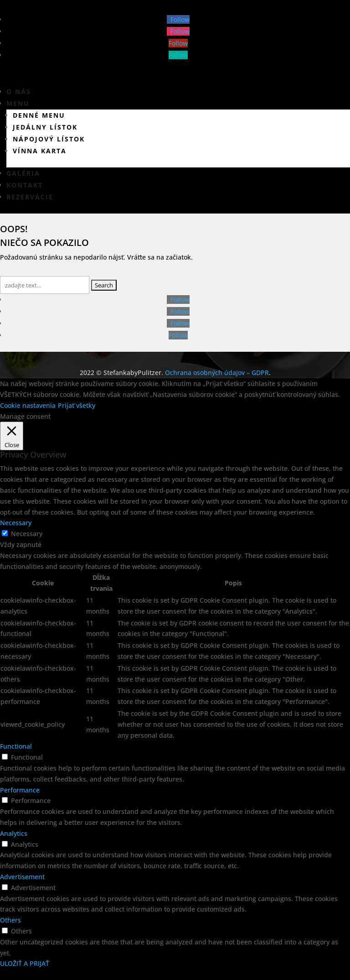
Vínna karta (40, 151)
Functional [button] (16, 746)
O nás (19, 91)
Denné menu (39, 115)
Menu (18, 103)
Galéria (23, 173)
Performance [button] (20, 790)
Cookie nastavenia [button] (28, 405)
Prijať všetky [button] (77, 405)
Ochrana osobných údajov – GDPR (217, 373)
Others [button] (10, 920)
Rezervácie (30, 197)
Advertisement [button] (22, 877)
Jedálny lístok (45, 127)
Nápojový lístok (49, 139)
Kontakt (25, 185)
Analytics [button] (14, 833)
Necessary (27, 534)
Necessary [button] (16, 523)
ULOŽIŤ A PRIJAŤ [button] (25, 963)
